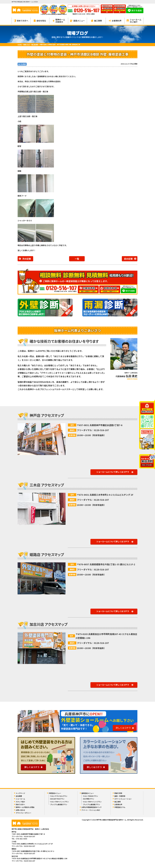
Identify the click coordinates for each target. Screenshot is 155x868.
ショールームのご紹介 (134, 21)
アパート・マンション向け (91, 810)
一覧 (77, 259)
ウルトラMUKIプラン (90, 796)
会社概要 (19, 796)
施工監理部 (22, 64)
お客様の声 (115, 21)
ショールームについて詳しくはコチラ (113, 472)
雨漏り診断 (118, 793)
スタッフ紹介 (20, 802)
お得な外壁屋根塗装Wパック (92, 807)
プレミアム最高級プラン (59, 804)
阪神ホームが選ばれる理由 (25, 807)
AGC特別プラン (89, 799)
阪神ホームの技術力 (59, 21)
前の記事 (128, 259)
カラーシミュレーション (123, 799)
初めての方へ (21, 21)
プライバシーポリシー (23, 813)
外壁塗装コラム (120, 807)
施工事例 (96, 21)
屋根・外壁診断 (120, 796)
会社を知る (40, 21)
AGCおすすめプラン (57, 799)
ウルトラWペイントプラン (59, 802)
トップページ (20, 793)
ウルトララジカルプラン (59, 796)
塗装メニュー (77, 21)
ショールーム (20, 799)
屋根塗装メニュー (88, 793)
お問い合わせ (20, 810)
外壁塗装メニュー (55, 793)
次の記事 (27, 259)
